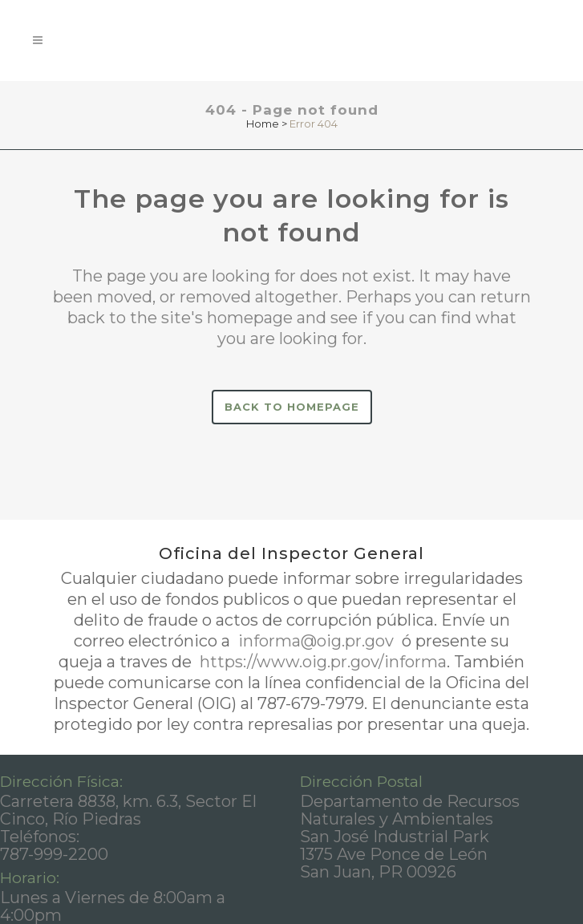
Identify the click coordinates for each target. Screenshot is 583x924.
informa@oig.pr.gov (316, 641)
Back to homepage (292, 407)
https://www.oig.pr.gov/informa (321, 662)
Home (263, 124)
